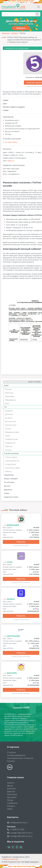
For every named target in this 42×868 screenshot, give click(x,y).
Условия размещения (16, 755)
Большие (8, 389)
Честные (8, 450)
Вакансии (11, 791)
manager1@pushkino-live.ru (21, 833)
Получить (21, 542)
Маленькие (9, 393)
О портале (11, 752)
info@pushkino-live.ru (19, 823)
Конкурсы (11, 806)
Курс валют (12, 797)
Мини (7, 403)
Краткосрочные (11, 425)
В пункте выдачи (11, 457)
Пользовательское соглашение (20, 758)
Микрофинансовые (12, 432)
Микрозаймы (10, 396)
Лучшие (8, 429)
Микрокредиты (10, 400)
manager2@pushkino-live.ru (21, 836)
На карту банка (11, 142)
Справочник (12, 803)
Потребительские (11, 439)
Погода (10, 800)
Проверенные (10, 443)
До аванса (9, 418)
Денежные (9, 414)
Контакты (11, 761)
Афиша (10, 786)
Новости (11, 783)
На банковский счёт (12, 461)
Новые (8, 436)
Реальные (9, 446)
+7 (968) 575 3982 (17, 829)
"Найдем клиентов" (10, 859)
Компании (11, 789)
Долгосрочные (10, 421)
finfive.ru (11, 161)
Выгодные (9, 411)
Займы (10, 809)
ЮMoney (8, 471)
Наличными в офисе (12, 468)
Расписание (12, 794)
